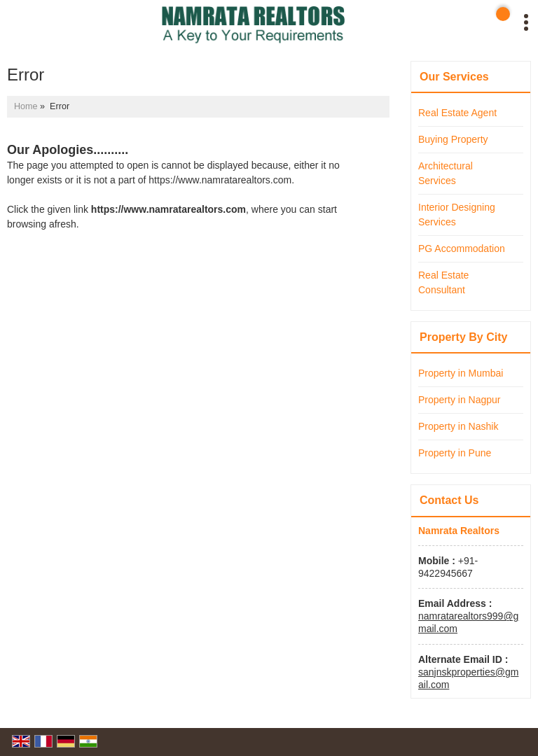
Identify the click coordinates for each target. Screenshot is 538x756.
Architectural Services (446, 173)
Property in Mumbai (461, 373)
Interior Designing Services (457, 215)
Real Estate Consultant (443, 282)
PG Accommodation (462, 248)
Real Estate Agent (457, 113)
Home (26, 106)
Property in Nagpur (460, 400)
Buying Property (453, 139)
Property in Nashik (458, 426)
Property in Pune (455, 453)
